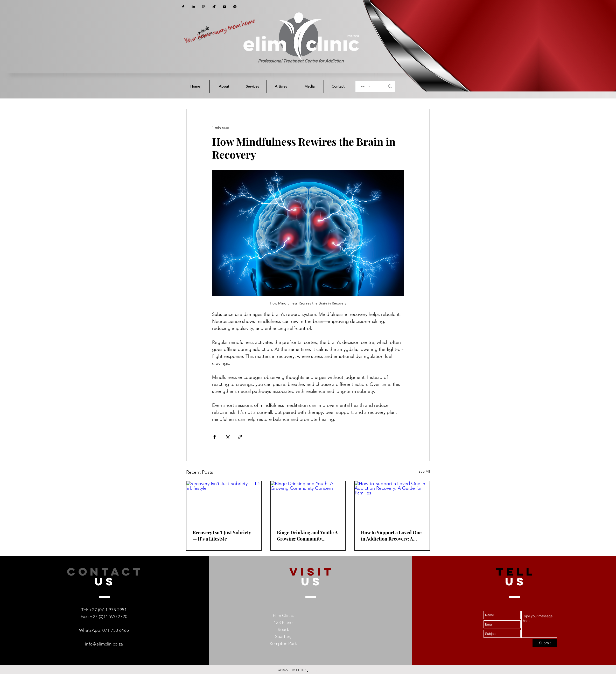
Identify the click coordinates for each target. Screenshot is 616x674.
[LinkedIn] (193, 7)
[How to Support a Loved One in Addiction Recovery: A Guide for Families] (392, 502)
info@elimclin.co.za (104, 644)
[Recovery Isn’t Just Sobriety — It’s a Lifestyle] (224, 502)
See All (424, 471)
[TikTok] (214, 7)
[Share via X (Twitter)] (227, 437)
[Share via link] (240, 437)
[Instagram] (204, 7)
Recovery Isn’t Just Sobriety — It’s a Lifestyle (222, 536)
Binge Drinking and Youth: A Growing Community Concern (307, 536)
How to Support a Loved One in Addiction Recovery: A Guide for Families (391, 536)
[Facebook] (183, 7)
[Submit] (545, 643)
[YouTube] (225, 7)
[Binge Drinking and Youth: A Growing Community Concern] (308, 502)
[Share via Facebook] (215, 437)
